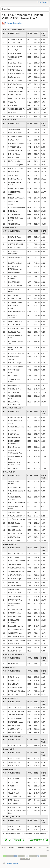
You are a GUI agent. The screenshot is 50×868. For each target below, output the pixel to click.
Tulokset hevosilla (13, 23)
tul (47, 840)
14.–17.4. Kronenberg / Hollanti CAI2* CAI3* (25, 840)
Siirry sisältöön (43, 2)
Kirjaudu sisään (12, 863)
